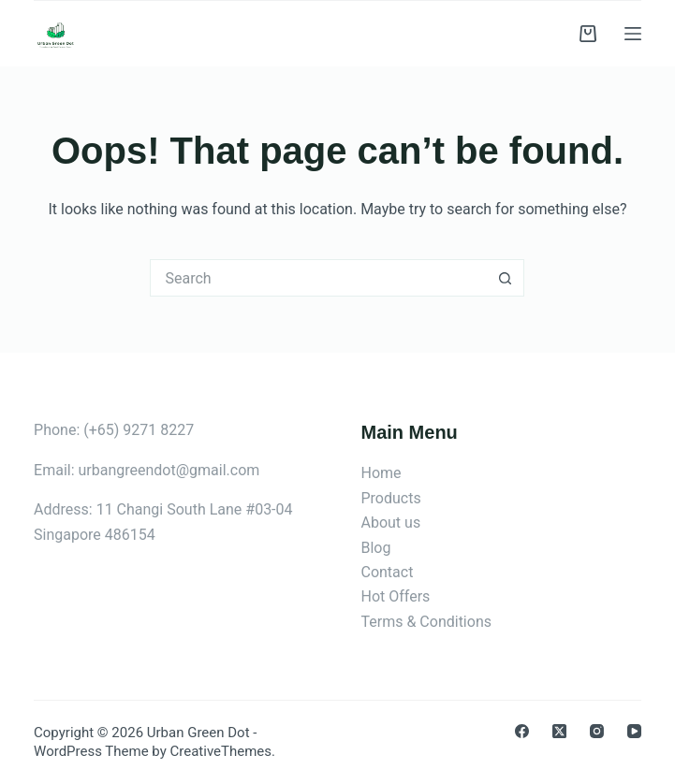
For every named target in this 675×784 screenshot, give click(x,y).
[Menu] (633, 34)
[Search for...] (318, 278)
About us (390, 523)
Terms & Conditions (426, 622)
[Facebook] (522, 731)
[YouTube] (634, 731)
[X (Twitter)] (559, 731)
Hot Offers (395, 596)
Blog (375, 548)
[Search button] (506, 278)
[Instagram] (597, 731)
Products (390, 498)
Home (381, 473)
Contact (387, 572)
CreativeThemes (221, 751)
